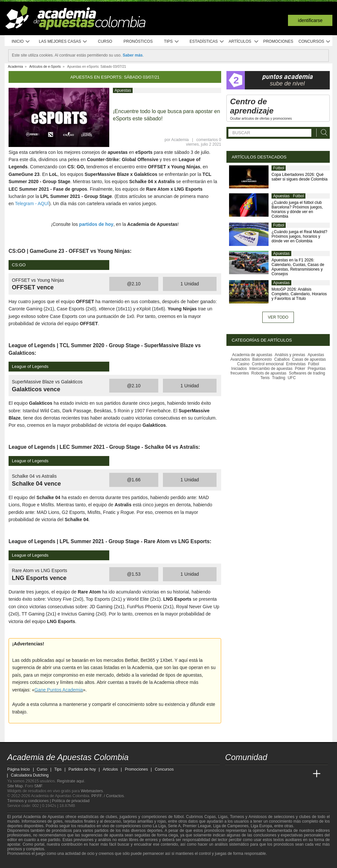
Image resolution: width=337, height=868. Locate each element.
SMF (38, 786)
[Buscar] (322, 133)
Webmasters (92, 791)
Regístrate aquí (70, 781)
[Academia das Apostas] (243, 774)
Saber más (133, 55)
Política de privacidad (71, 801)
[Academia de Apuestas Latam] (292, 774)
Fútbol (279, 168)
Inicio (21, 42)
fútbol (179, 817)
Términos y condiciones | (30, 801)
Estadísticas (207, 42)
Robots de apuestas (269, 373)
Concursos (315, 42)
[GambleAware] (22, 862)
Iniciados (239, 369)
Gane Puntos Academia (59, 690)
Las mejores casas (63, 42)
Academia (180, 140)
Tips (171, 42)
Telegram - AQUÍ (32, 204)
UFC (292, 378)
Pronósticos (138, 41)
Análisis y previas (290, 355)
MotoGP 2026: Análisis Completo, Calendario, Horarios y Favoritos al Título (299, 294)
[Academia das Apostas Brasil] (255, 774)
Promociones (278, 41)
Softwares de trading (307, 373)
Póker (300, 369)
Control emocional (268, 364)
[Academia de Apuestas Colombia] (231, 774)
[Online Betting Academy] (268, 774)
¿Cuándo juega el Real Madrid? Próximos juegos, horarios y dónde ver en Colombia (299, 236)
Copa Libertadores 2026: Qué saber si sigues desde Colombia (299, 177)
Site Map (15, 786)
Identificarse (310, 20)
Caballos (282, 359)
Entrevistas (296, 364)
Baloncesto (262, 359)
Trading (279, 378)
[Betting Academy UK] (304, 774)
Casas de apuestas (309, 359)
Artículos (244, 42)
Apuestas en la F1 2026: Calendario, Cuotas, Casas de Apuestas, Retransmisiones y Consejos (298, 267)
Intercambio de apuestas (271, 369)
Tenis (265, 378)
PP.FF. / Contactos (108, 796)
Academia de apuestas (252, 355)
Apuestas (123, 90)
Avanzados (240, 359)
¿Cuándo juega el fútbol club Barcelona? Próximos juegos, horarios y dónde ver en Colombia (297, 209)
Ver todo (278, 317)
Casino (243, 364)
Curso (105, 41)
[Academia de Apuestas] (280, 774)
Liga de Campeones (231, 826)
